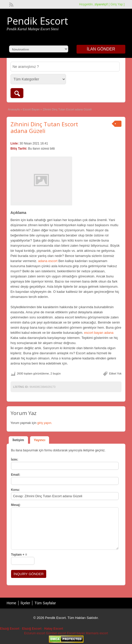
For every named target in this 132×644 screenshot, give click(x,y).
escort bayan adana (99, 333)
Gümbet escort (56, 633)
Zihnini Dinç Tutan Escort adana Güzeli (44, 127)
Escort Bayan (31, 109)
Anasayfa (14, 109)
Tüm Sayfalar (45, 603)
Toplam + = (19, 555)
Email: (16, 475)
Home (11, 603)
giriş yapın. (45, 423)
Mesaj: (16, 505)
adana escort (48, 261)
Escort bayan (76, 633)
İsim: (15, 460)
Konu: (16, 490)
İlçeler (25, 603)
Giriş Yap (117, 4)
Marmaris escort (97, 633)
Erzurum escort (35, 633)
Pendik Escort (37, 21)
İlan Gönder (101, 49)
